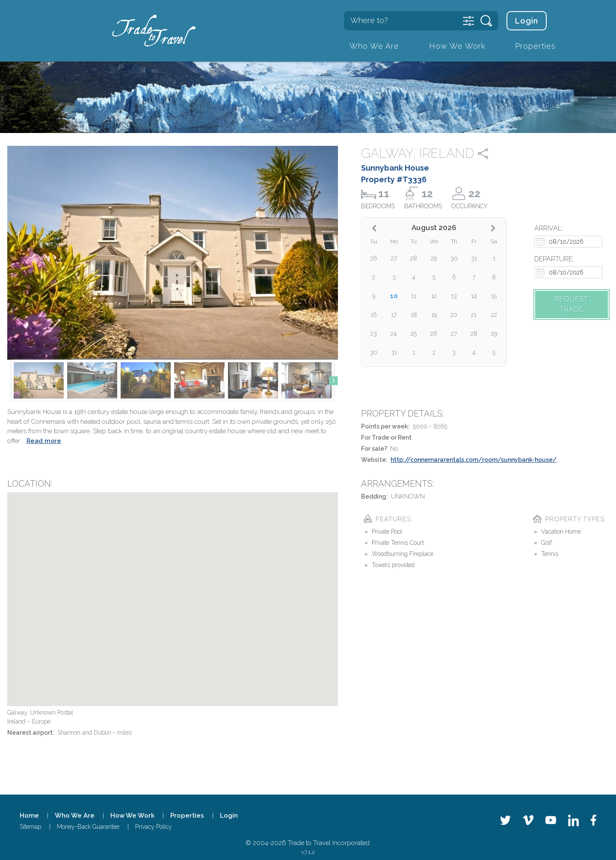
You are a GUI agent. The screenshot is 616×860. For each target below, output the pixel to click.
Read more (44, 441)
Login (527, 21)
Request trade (572, 304)
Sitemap (30, 827)
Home (29, 816)
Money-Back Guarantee (88, 827)
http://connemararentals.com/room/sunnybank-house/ (474, 460)
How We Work (457, 46)
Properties (535, 46)
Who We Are (374, 46)
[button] (333, 381)
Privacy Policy (154, 827)
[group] (39, 380)
